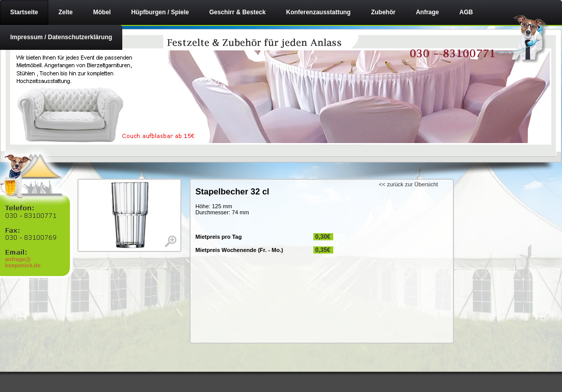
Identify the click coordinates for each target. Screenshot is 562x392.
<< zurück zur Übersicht (409, 184)
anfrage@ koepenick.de (23, 262)
